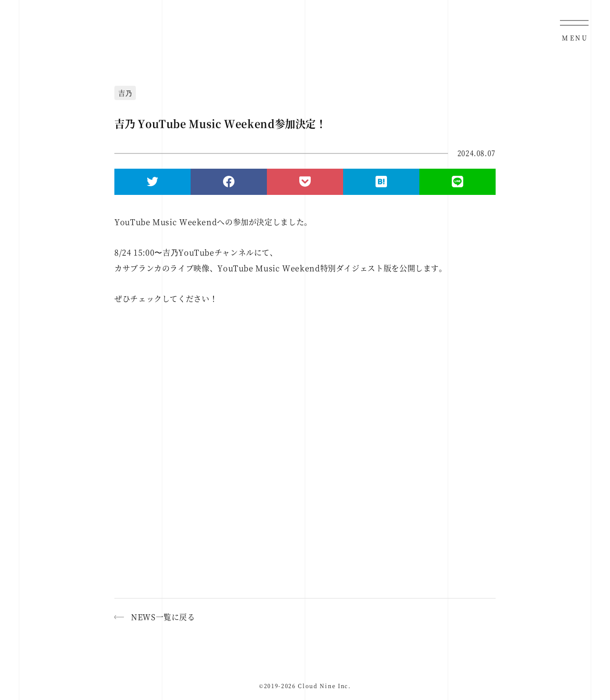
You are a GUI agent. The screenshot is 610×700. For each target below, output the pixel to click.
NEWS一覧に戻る (163, 617)
